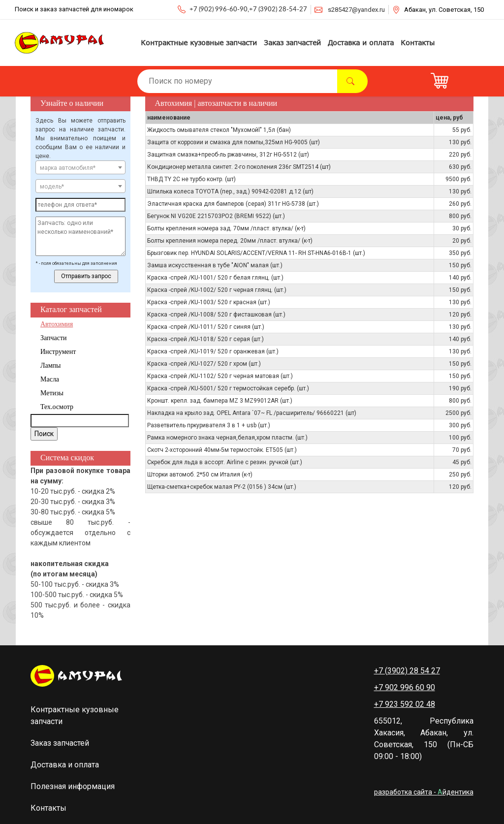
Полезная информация (73, 786)
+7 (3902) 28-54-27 (278, 10)
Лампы (50, 365)
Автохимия (57, 324)
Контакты (418, 43)
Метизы (52, 393)
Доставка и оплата (361, 43)
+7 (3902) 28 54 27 (407, 671)
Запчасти (54, 338)
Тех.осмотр (57, 407)
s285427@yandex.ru (356, 10)
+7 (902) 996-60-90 (219, 10)
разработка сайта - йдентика (424, 792)
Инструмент (58, 352)
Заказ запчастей (292, 43)
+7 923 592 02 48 (405, 704)
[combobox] (80, 167)
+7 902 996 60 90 (405, 687)
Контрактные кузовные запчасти (199, 43)
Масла (50, 379)
